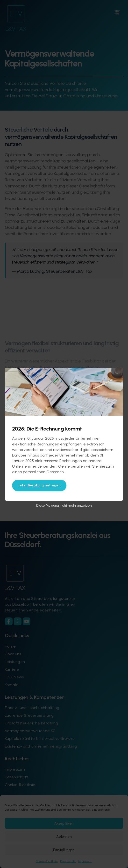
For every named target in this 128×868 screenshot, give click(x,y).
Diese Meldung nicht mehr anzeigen (64, 506)
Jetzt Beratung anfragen (39, 485)
